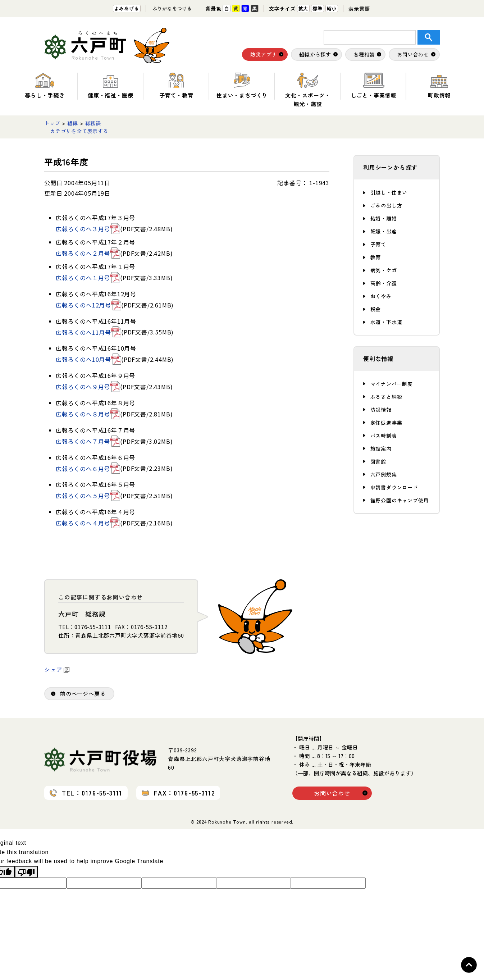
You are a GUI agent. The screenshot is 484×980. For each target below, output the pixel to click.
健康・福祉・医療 (110, 86)
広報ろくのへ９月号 (88, 387)
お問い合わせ (332, 793)
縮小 (332, 8)
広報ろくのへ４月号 (88, 523)
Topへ (469, 965)
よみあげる (127, 8)
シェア (57, 669)
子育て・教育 (176, 86)
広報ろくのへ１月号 (88, 278)
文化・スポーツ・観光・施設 (308, 90)
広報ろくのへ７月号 (88, 441)
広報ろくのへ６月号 (88, 469)
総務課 (93, 123)
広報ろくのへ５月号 (88, 496)
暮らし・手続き (45, 86)
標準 (318, 8)
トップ (52, 123)
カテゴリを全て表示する (79, 131)
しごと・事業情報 (374, 86)
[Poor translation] (26, 872)
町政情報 (439, 86)
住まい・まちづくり (242, 86)
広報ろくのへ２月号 (88, 253)
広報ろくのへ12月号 (88, 305)
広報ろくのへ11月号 (88, 332)
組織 (73, 123)
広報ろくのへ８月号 (88, 414)
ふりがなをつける (172, 8)
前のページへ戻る (83, 694)
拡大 (303, 8)
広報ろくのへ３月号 (88, 229)
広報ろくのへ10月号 (88, 359)
